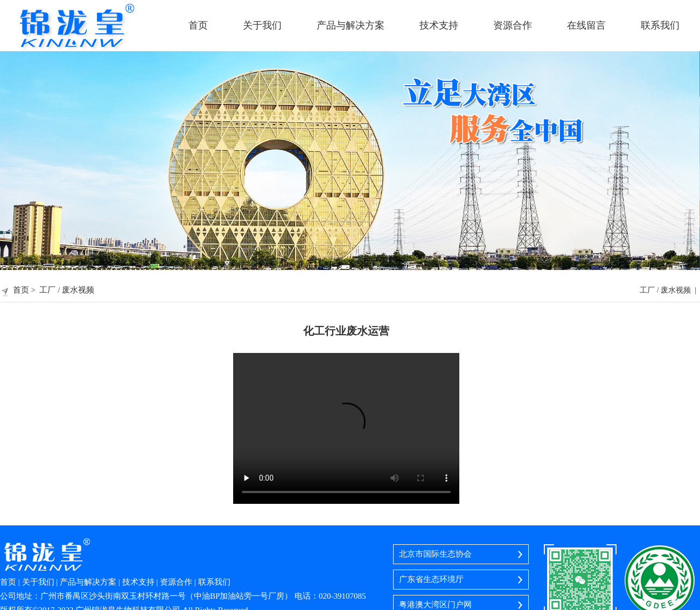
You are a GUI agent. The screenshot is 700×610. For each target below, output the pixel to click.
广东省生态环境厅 (431, 579)
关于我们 (262, 25)
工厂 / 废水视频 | (670, 290)
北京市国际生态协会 (435, 554)
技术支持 (439, 25)
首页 (198, 25)
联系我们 (660, 25)
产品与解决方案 (351, 25)
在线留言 (586, 25)
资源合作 (513, 25)
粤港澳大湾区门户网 (435, 605)
